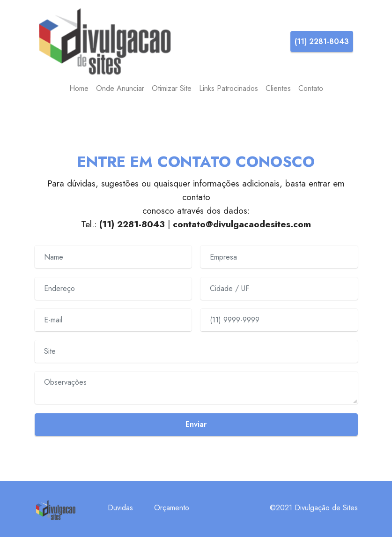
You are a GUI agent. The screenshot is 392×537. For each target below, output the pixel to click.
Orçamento (172, 508)
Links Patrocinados (229, 88)
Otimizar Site (172, 88)
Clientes (278, 88)
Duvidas (120, 508)
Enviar (196, 424)
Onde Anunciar (120, 88)
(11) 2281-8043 (322, 41)
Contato (311, 88)
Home (79, 88)
